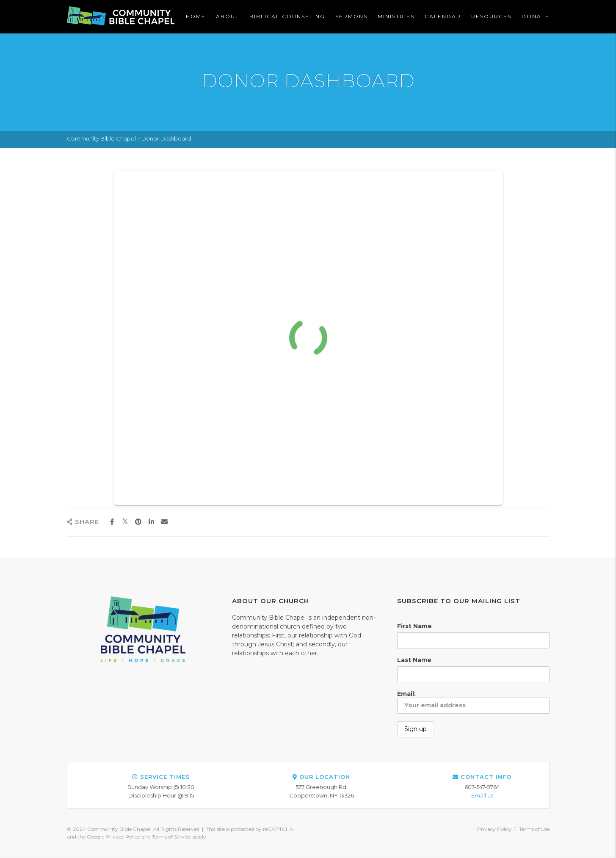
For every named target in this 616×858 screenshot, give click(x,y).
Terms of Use (534, 829)
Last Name (414, 660)
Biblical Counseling (287, 16)
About (228, 16)
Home (196, 16)
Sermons (351, 16)
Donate (536, 16)
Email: (473, 702)
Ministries (396, 16)
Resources (491, 16)
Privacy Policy (494, 829)
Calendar (443, 16)
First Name (414, 626)
